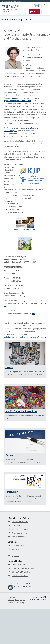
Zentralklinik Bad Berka (20, 576)
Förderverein (12, 492)
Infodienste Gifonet (19, 545)
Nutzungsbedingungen (17, 600)
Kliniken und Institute (20, 522)
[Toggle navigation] (45, 6)
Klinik (6, 89)
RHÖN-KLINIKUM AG (19, 565)
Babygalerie (16, 525)
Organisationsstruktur (20, 533)
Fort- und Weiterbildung (20, 529)
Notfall (36, 12)
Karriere (9, 455)
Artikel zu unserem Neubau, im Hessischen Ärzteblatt (25, 337)
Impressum (12, 597)
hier (14, 154)
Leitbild (9, 367)
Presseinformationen (19, 537)
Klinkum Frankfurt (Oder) (21, 572)
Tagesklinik (8, 92)
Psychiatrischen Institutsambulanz (17, 95)
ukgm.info (15, 556)
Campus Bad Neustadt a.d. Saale (23, 568)
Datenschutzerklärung (16, 603)
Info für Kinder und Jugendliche (21, 411)
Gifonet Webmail (18, 549)
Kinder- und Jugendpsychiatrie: (17, 19)
